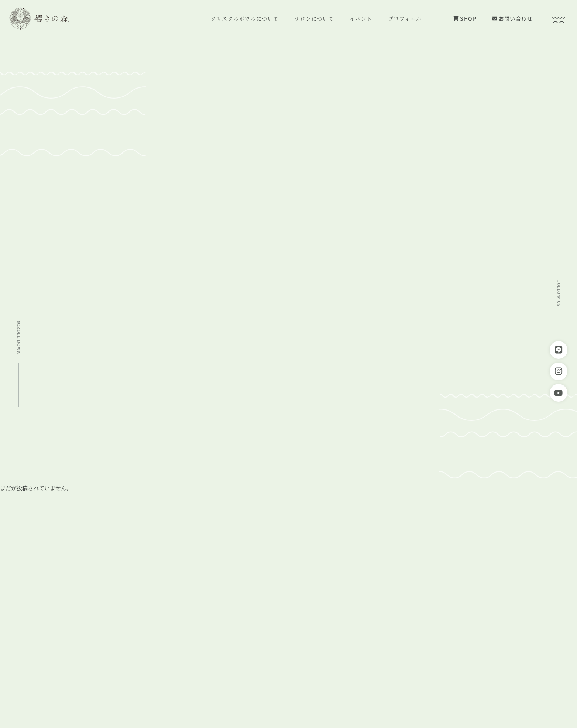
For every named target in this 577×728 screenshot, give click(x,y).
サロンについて (314, 18)
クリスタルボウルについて (245, 18)
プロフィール (405, 18)
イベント (361, 18)
